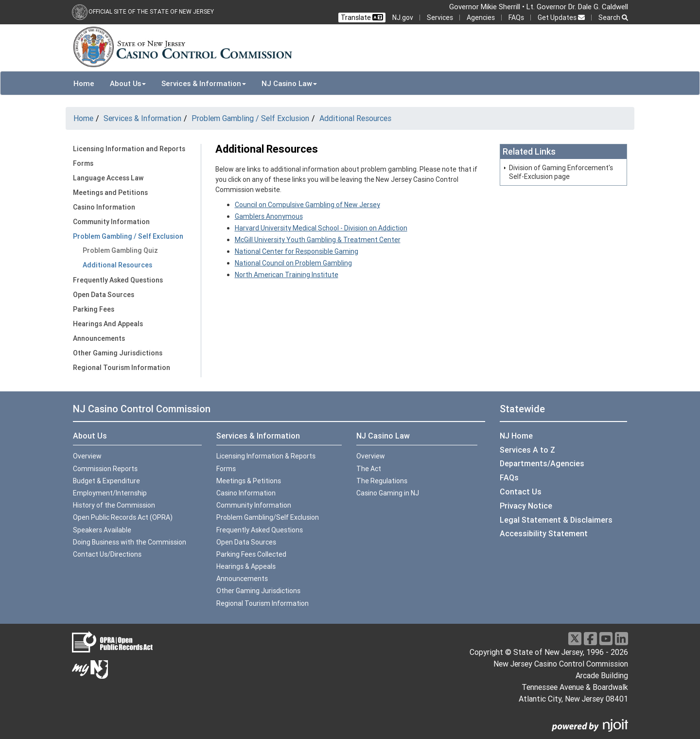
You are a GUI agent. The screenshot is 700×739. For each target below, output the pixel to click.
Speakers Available (102, 530)
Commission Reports (105, 469)
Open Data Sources (104, 295)
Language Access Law (108, 178)
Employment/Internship (110, 493)
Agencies (481, 18)
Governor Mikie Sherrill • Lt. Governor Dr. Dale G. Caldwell (539, 7)
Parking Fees (94, 309)
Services (440, 18)
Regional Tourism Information (122, 368)
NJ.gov (403, 18)
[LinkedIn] (621, 639)
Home (84, 83)
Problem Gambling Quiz (120, 250)
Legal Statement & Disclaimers (556, 520)
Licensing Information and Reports (129, 149)
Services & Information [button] (204, 83)
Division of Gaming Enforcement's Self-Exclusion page (561, 172)
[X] (575, 639)
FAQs (516, 18)
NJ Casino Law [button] (289, 83)
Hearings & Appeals (246, 566)
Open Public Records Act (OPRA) (123, 517)
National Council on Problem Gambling (293, 263)
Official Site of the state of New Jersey (151, 11)
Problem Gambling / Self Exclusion (250, 118)
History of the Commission (114, 505)
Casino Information (104, 207)
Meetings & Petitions (249, 481)
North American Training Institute (287, 275)
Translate (362, 18)
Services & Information (142, 118)
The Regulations (382, 481)
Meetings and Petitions (110, 193)
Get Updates (561, 18)
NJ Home (516, 436)
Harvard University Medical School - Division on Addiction (321, 228)
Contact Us (521, 492)
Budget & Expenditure (106, 481)
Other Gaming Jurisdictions (118, 353)
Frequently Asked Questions (118, 280)
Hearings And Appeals (108, 324)
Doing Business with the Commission (130, 542)
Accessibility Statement (544, 533)
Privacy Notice (526, 506)
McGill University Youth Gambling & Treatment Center (318, 240)
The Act (369, 469)
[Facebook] (590, 639)
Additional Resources (355, 118)
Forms (83, 163)
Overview (87, 456)
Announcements (99, 338)
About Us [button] (128, 83)
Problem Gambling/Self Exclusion (268, 517)
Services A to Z (527, 450)
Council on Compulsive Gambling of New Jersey (307, 205)
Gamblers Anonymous (269, 216)
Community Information (111, 222)
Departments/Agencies (542, 463)
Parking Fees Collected (251, 554)
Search (613, 18)
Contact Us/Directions (107, 554)
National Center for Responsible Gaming (297, 251)
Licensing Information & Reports (266, 456)
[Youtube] (606, 639)
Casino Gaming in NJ (388, 493)
